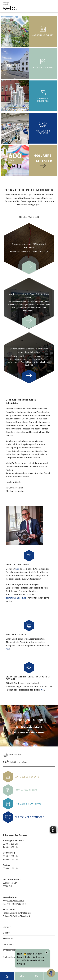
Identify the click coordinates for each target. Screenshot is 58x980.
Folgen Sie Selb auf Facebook (17, 916)
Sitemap (6, 933)
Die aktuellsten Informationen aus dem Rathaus (28, 678)
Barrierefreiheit (10, 950)
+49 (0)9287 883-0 (16, 901)
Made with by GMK (13, 957)
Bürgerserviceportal (18, 565)
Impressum (8, 939)
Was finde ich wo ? (16, 635)
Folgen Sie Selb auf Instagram (17, 913)
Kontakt (7, 927)
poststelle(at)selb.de (16, 598)
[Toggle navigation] (52, 6)
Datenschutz (9, 944)
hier (17, 569)
